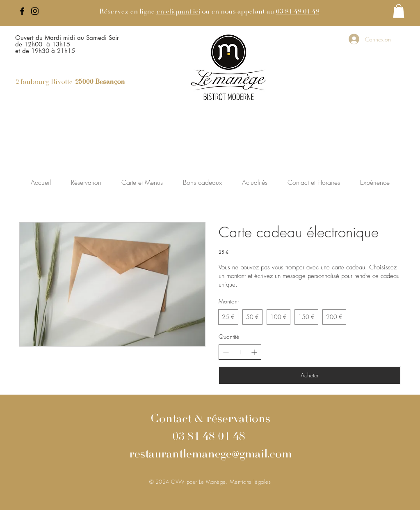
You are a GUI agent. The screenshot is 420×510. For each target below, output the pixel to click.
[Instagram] (35, 11)
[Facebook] (22, 11)
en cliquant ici (178, 12)
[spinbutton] (240, 352)
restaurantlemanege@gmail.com (210, 455)
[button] (399, 11)
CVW (179, 482)
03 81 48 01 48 (297, 12)
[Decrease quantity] (226, 352)
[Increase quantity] (254, 352)
